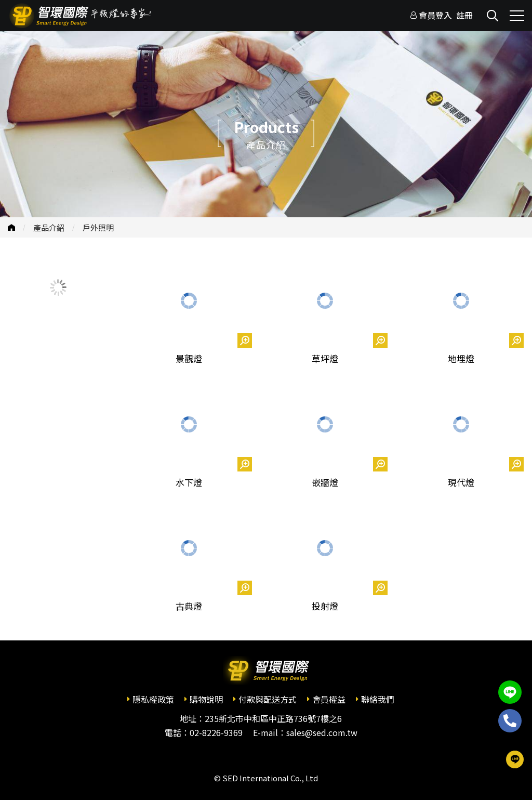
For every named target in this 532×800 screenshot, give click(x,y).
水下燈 (189, 482)
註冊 (464, 15)
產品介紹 (49, 227)
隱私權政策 (153, 699)
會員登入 (435, 15)
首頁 (11, 227)
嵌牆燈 (325, 482)
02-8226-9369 (216, 732)
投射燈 (325, 606)
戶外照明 (98, 227)
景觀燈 (189, 358)
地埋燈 (461, 358)
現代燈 (461, 482)
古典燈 (189, 606)
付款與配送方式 (268, 699)
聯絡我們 (378, 699)
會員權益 (329, 699)
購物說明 (206, 699)
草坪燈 (325, 358)
